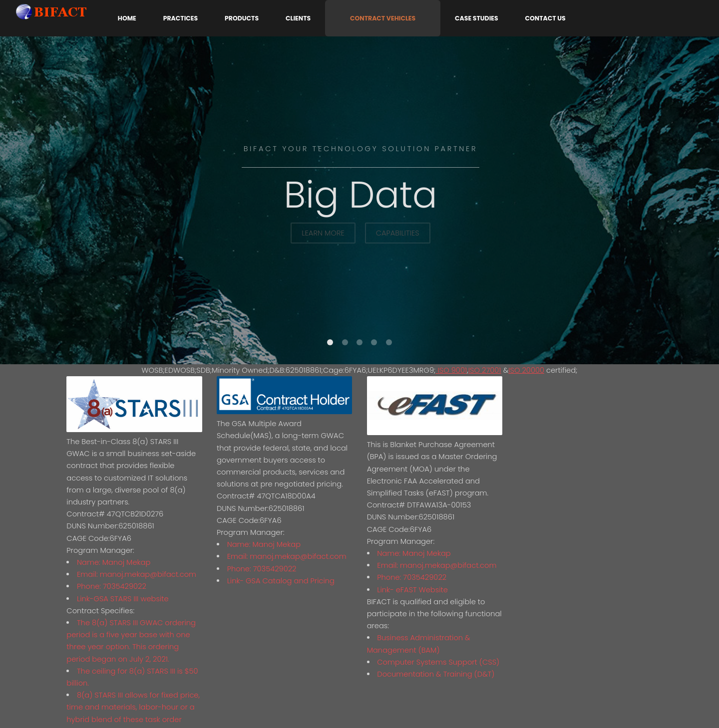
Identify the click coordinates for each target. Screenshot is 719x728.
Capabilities (398, 233)
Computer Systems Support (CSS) (438, 662)
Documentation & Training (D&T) (436, 674)
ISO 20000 (526, 370)
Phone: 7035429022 (112, 586)
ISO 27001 (485, 370)
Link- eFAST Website (412, 590)
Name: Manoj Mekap (114, 562)
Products (242, 18)
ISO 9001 (451, 370)
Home (127, 18)
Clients (298, 18)
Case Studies (477, 18)
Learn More (323, 233)
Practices (180, 18)
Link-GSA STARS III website (123, 599)
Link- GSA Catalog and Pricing (281, 581)
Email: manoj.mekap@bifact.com (137, 574)
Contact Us (545, 18)
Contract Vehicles (383, 18)
